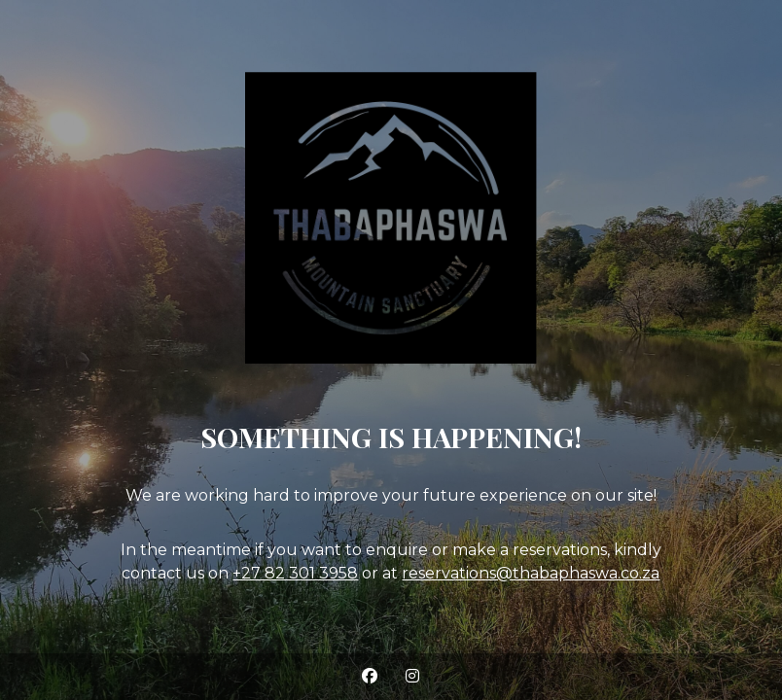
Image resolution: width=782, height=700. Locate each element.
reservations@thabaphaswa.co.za (531, 573)
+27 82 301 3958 (295, 573)
